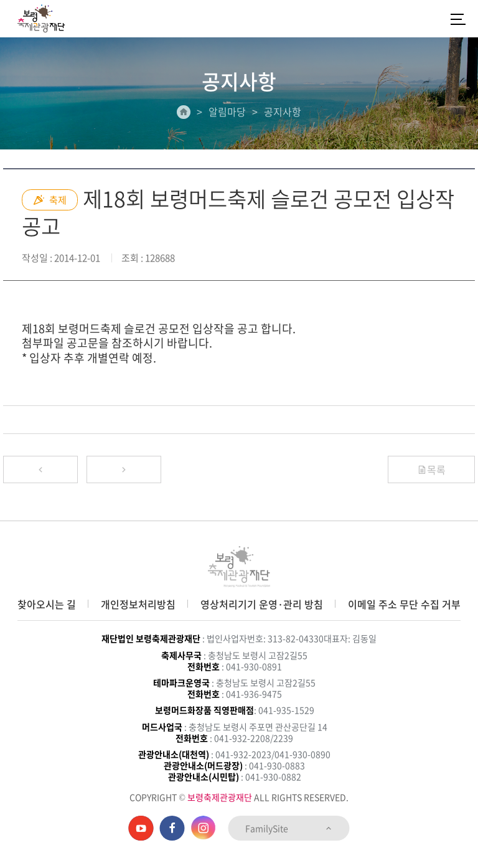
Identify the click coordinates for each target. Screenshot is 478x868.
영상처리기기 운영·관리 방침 (262, 604)
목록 (431, 469)
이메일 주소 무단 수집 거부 (404, 604)
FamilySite (289, 828)
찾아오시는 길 (47, 604)
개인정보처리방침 (138, 604)
